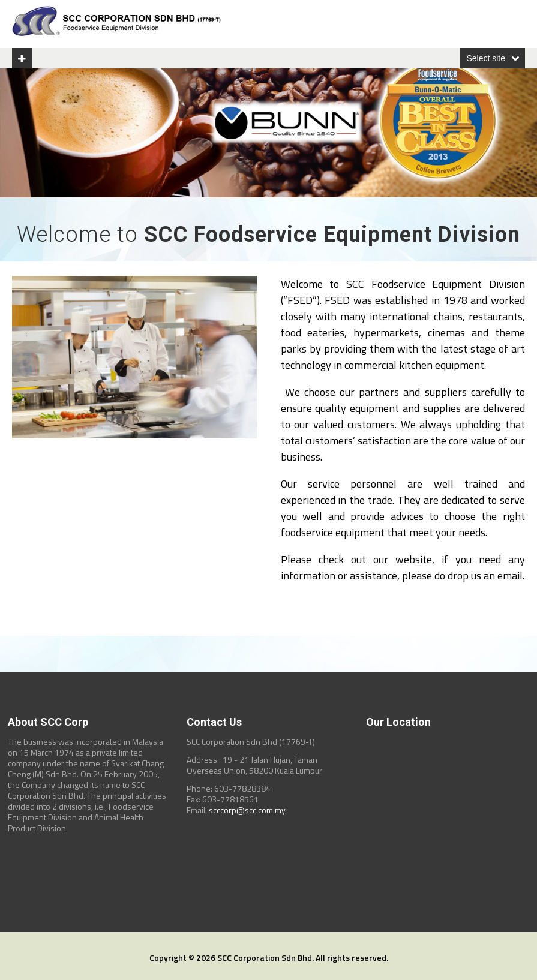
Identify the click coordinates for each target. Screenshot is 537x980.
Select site (486, 58)
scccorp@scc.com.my (247, 810)
